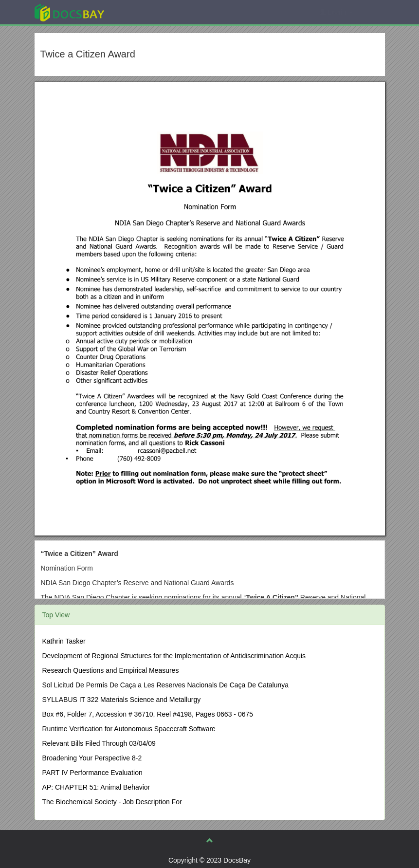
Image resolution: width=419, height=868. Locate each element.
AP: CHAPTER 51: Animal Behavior (96, 787)
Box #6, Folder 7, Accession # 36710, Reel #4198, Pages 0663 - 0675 (148, 714)
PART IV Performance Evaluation (92, 773)
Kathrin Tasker (64, 641)
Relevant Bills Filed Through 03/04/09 (99, 743)
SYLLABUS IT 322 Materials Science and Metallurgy (122, 700)
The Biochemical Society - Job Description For (112, 802)
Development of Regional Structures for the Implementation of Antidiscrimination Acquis (174, 656)
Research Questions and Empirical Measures (111, 670)
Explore (142, 12)
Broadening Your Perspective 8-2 (92, 758)
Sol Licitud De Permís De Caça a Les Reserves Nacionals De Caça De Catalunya (166, 685)
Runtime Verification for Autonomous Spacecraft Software (129, 729)
